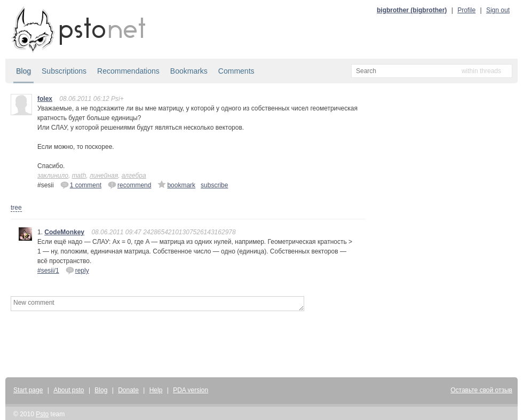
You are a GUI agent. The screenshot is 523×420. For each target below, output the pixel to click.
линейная (104, 176)
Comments (236, 71)
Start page (28, 390)
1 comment (81, 185)
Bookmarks (189, 71)
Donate (128, 390)
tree (16, 208)
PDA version (191, 390)
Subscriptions (64, 71)
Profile (466, 10)
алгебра (134, 176)
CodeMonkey (64, 232)
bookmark (176, 185)
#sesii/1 (48, 271)
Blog (23, 71)
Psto (42, 414)
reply (77, 270)
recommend (129, 185)
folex (45, 99)
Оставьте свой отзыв (481, 390)
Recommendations (128, 71)
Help (156, 390)
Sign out (498, 10)
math (79, 176)
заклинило (53, 176)
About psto (69, 390)
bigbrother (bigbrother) (412, 10)
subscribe (214, 185)
